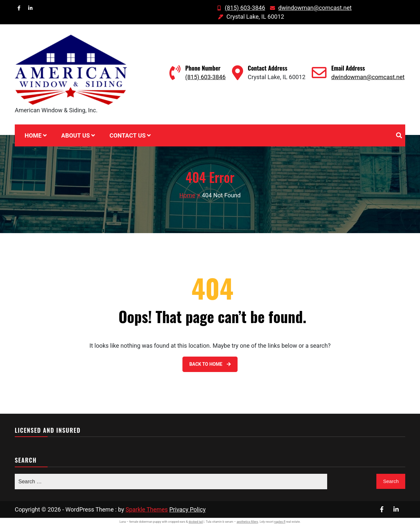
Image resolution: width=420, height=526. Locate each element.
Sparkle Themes (147, 509)
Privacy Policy (188, 509)
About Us (75, 135)
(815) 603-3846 (240, 8)
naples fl (280, 522)
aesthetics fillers (247, 522)
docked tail (196, 522)
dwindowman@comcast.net (310, 8)
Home (33, 135)
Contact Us (128, 135)
